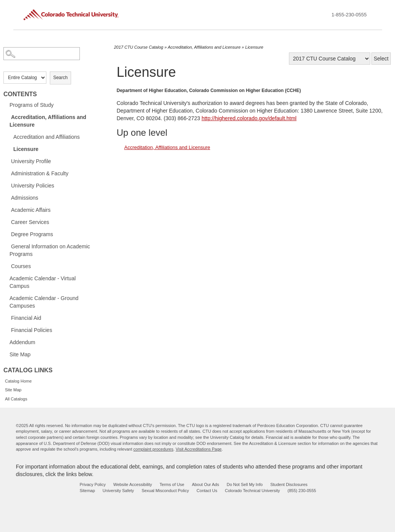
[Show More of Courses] (7, 266)
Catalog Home (18, 381)
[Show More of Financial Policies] (7, 330)
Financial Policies (32, 330)
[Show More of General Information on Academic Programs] (7, 246)
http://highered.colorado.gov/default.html (249, 118)
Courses (21, 266)
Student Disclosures (289, 484)
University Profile (31, 161)
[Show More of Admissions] (7, 197)
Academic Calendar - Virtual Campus (43, 282)
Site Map (20, 354)
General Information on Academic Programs (50, 250)
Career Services (30, 222)
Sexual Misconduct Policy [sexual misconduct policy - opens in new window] (165, 491)
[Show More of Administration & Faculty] (7, 173)
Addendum (22, 342)
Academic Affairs (31, 210)
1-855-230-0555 (349, 15)
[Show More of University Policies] (7, 185)
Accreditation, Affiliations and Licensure (48, 121)
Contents (20, 94)
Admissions (25, 198)
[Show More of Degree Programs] (7, 234)
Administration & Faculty (40, 173)
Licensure (26, 149)
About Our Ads (206, 484)
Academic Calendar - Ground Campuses (44, 302)
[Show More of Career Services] (7, 222)
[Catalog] (330, 59)
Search (60, 78)
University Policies (33, 186)
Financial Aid (26, 318)
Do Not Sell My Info (245, 484)
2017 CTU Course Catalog (139, 47)
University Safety (118, 491)
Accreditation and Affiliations (47, 137)
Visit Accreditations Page (199, 449)
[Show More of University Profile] (7, 161)
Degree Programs (32, 234)
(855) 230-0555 (302, 491)
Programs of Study (32, 105)
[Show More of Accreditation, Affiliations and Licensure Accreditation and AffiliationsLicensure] (7, 117)
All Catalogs (16, 399)
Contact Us (207, 491)
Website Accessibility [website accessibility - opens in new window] (133, 484)
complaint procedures (153, 449)
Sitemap (87, 491)
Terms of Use (172, 484)
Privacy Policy (92, 484)
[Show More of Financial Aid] (7, 318)
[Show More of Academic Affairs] (7, 210)
